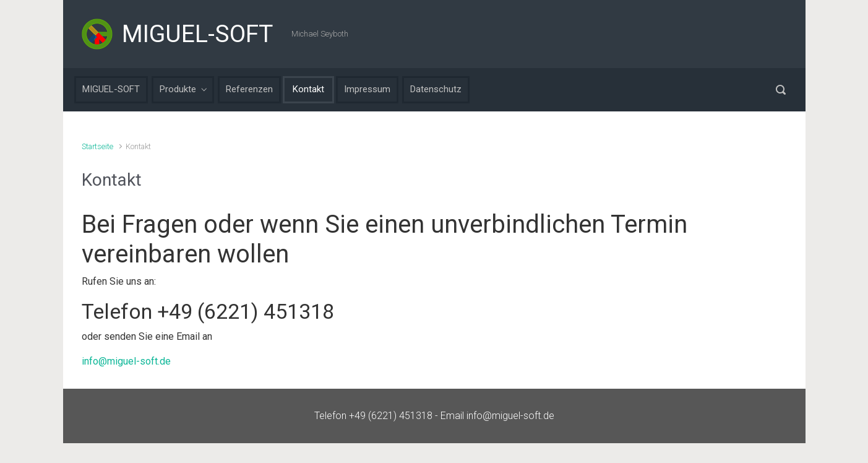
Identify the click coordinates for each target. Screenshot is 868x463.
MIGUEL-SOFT (197, 34)
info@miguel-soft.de (126, 361)
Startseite (97, 146)
